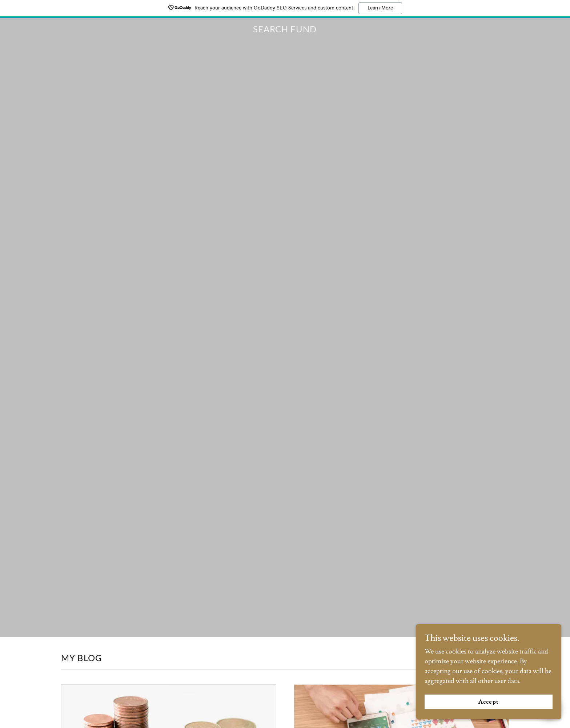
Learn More (380, 8)
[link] (285, 30)
